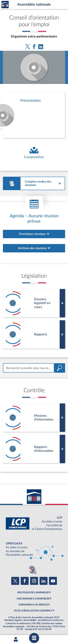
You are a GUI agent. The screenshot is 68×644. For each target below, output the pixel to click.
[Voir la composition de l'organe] (34, 153)
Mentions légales (13, 620)
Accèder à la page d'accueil (5, 5)
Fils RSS (36, 623)
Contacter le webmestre (18, 623)
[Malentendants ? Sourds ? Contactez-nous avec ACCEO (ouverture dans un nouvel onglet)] (32, 570)
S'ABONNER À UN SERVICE (33, 605)
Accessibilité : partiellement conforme (43, 620)
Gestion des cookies (52, 623)
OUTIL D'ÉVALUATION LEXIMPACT (33, 611)
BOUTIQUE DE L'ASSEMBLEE (33, 593)
